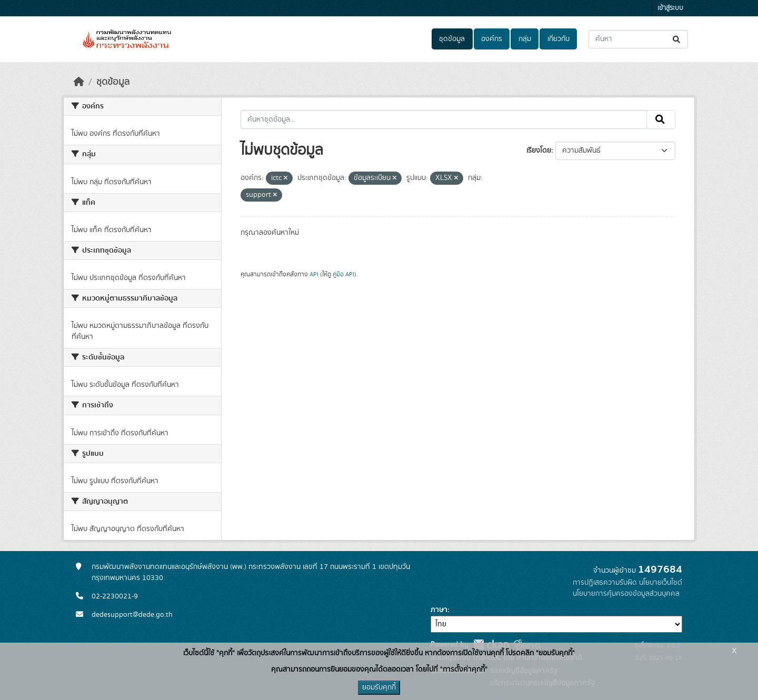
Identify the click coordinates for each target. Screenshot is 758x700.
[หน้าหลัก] (79, 82)
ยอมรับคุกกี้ (379, 687)
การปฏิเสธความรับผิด (605, 583)
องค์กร (492, 39)
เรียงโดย (539, 151)
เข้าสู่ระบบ (670, 8)
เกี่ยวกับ (558, 39)
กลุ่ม (525, 39)
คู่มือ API (343, 274)
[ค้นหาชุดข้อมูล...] (638, 39)
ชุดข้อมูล (452, 39)
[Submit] (677, 39)
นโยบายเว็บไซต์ (661, 583)
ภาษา (439, 610)
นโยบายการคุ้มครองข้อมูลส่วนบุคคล (626, 594)
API (314, 274)
